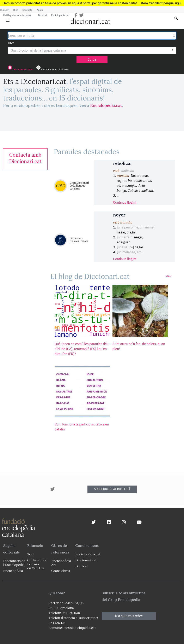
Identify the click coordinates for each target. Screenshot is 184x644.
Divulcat (43, 15)
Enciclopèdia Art (61, 563)
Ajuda (40, 10)
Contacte (27, 10)
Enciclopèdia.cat (60, 15)
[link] (25, 158)
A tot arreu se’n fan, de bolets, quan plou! (139, 346)
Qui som (5, 10)
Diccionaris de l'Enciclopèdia (14, 563)
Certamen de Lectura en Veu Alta (37, 564)
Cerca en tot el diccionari (55, 69)
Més (168, 276)
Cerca (92, 60)
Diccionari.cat (86, 560)
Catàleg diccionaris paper (17, 15)
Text (31, 554)
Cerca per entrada (23, 69)
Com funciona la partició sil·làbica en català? (82, 427)
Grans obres (61, 571)
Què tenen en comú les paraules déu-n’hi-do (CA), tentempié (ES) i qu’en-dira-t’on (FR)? (82, 349)
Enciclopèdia (13, 571)
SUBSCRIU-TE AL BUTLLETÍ (112, 489)
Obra (11, 43)
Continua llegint (125, 202)
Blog (16, 10)
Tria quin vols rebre (129, 616)
